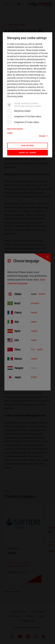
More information (15, 129)
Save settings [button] (27, 146)
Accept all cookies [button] (27, 153)
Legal (10, 133)
